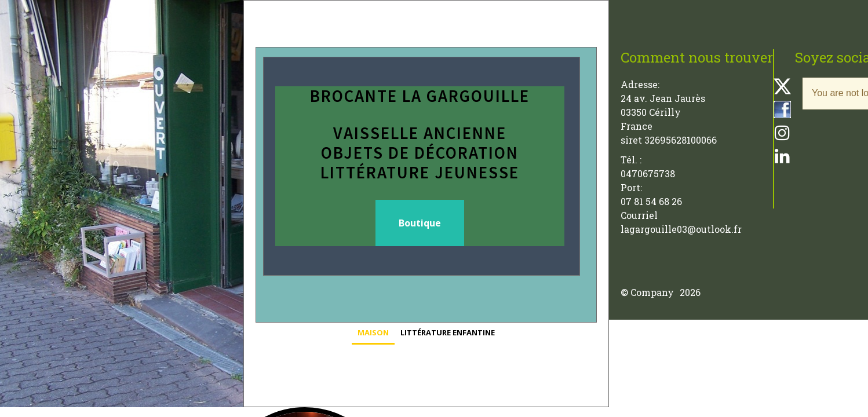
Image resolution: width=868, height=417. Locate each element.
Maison (373, 332)
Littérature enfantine (448, 332)
